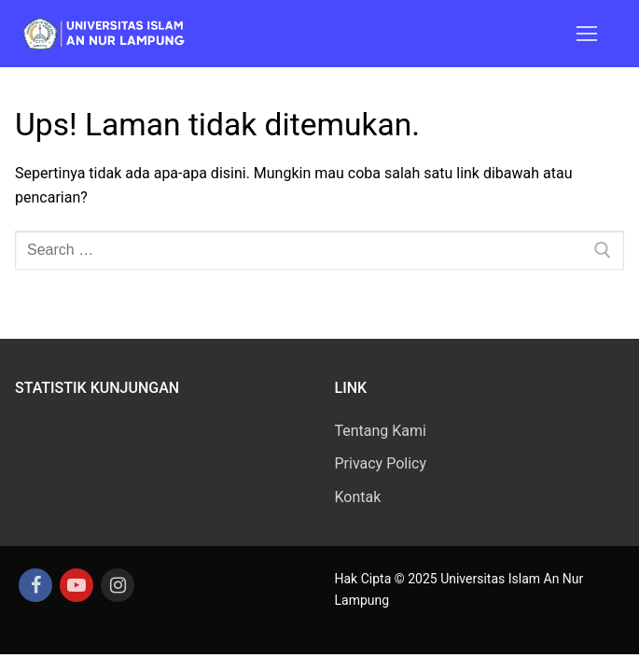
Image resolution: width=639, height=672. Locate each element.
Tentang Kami (381, 431)
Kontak (358, 497)
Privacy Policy (381, 463)
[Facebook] (35, 585)
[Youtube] (76, 585)
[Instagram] (118, 585)
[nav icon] (587, 34)
